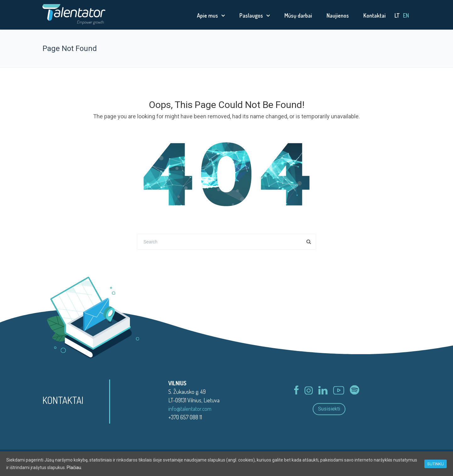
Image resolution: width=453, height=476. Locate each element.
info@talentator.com (190, 409)
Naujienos (338, 15)
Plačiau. (74, 467)
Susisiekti (329, 409)
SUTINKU (436, 464)
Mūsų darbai (298, 15)
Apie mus (207, 15)
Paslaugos (251, 15)
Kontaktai (375, 15)
